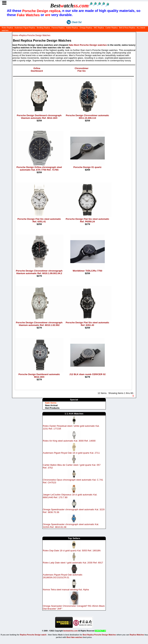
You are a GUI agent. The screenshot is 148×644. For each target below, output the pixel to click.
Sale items (51, 403)
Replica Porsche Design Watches (35, 35)
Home (15, 35)
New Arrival (51, 405)
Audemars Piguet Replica (25, 28)
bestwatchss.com (70, 631)
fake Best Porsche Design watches (88, 45)
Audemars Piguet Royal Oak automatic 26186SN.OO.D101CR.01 (63, 576)
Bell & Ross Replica (127, 28)
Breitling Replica (43, 28)
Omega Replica (86, 28)
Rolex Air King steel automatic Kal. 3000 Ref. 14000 (69, 441)
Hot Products (52, 408)
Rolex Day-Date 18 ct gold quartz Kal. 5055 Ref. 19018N (72, 551)
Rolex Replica (7, 28)
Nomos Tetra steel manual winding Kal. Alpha (66, 590)
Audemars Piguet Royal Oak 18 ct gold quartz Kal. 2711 (71, 453)
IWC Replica (99, 28)
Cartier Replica (111, 28)
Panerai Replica (58, 28)
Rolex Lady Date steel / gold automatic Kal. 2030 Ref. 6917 (73, 563)
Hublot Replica (72, 28)
